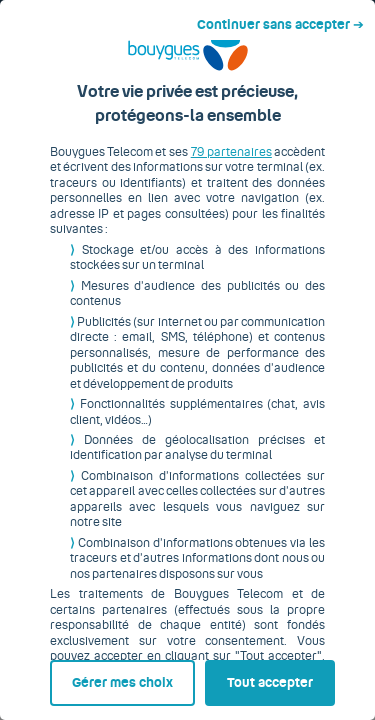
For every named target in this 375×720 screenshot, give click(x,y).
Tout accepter (274, 677)
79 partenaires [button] (226, 167)
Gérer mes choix (91, 677)
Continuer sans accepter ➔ (288, 18)
